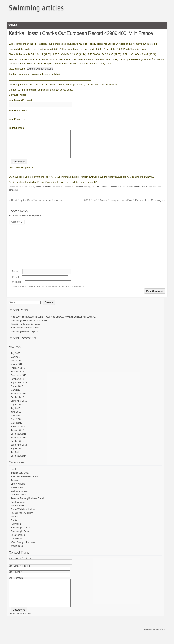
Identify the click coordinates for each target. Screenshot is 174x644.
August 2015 (17, 454)
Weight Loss (17, 551)
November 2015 (18, 443)
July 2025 (15, 359)
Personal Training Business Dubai (27, 504)
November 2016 (18, 399)
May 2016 (15, 421)
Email (15, 283)
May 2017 (15, 395)
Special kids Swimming (22, 519)
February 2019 (18, 373)
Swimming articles (36, 8)
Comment (17, 227)
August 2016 (17, 410)
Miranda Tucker (18, 500)
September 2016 (19, 406)
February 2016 (18, 432)
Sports (14, 526)
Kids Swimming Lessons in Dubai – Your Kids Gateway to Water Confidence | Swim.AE (53, 322)
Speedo (14, 522)
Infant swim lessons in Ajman (25, 333)
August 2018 (17, 392)
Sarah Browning (18, 511)
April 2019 (16, 366)
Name (16, 277)
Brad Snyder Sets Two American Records (35, 205)
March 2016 (16, 428)
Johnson (15, 486)
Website (17, 288)
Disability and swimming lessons (26, 330)
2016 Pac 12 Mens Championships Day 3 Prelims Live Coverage (124, 205)
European (113, 192)
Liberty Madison (18, 489)
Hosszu (129, 192)
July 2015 (15, 458)
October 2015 (17, 447)
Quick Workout (18, 508)
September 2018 (19, 388)
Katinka (137, 192)
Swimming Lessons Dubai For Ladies (29, 326)
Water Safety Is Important (23, 548)
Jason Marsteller (43, 192)
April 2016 (16, 425)
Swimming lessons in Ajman (24, 337)
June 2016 (16, 417)
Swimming (13, 25)
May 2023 (15, 363)
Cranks (104, 192)
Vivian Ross (16, 544)
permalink (13, 195)
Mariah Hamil (17, 493)
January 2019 (17, 377)
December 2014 (18, 461)
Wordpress (162, 640)
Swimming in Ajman (20, 533)
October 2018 (17, 384)
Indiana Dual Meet (20, 478)
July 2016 (15, 414)
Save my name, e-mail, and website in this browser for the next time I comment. (49, 292)
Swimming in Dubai (20, 537)
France (122, 192)
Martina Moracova (19, 497)
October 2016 (17, 403)
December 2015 (18, 439)
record (144, 192)
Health (14, 475)
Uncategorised (18, 540)
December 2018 (18, 381)
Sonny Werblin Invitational (23, 515)
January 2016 (17, 436)
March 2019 (16, 370)
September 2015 (19, 450)
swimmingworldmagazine (40, 69)
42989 (97, 192)
